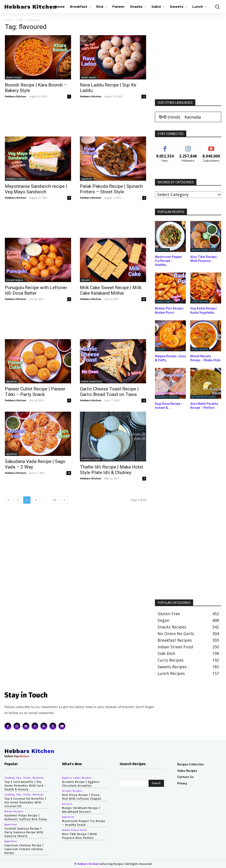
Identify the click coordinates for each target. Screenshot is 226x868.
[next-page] (64, 500)
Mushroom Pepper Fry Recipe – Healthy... (169, 261)
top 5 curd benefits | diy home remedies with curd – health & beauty (25, 786)
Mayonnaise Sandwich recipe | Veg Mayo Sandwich (36, 189)
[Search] (156, 783)
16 (144, 400)
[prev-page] (9, 500)
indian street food (91, 381)
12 (144, 96)
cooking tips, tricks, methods (24, 778)
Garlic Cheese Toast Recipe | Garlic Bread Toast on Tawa (109, 392)
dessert (86, 280)
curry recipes (200, 301)
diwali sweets (89, 77)
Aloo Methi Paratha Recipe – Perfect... (204, 406)
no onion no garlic (204, 397)
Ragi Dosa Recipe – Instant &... (169, 406)
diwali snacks (14, 77)
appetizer (87, 179)
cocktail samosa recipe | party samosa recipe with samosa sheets (24, 832)
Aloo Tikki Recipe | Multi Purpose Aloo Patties (80, 836)
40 (144, 299)
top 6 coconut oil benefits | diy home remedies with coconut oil (25, 802)
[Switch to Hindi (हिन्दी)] (169, 117)
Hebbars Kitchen (16, 96)
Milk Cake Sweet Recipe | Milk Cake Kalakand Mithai (111, 290)
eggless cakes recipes (77, 778)
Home (9, 20)
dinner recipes (14, 812)
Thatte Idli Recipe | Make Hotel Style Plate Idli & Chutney (112, 470)
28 (69, 473)
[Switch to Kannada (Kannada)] (193, 117)
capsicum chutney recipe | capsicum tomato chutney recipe (24, 849)
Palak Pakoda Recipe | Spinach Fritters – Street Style (111, 189)
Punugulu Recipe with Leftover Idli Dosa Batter (36, 290)
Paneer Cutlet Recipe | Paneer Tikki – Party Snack (35, 392)
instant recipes (15, 280)
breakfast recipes (16, 179)
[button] (216, 7)
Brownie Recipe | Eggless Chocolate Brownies (81, 784)
